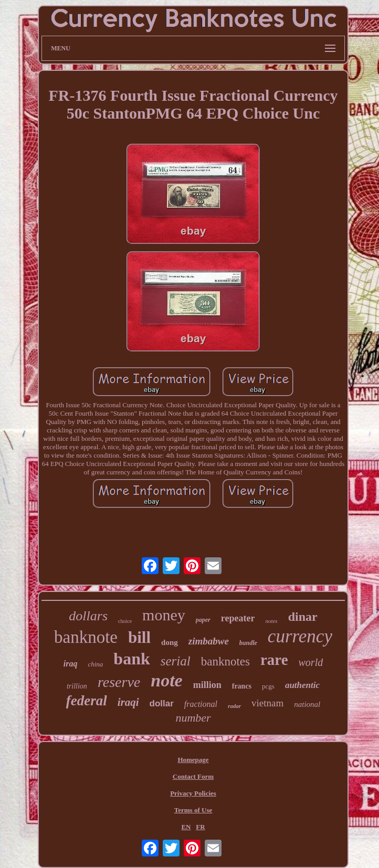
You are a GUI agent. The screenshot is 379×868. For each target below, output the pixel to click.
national (307, 704)
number (193, 718)
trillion (77, 686)
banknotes (225, 661)
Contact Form (193, 776)
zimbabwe (209, 641)
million (207, 685)
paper (203, 620)
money (164, 615)
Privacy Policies (193, 793)
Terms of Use (193, 810)
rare (274, 660)
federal (87, 701)
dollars (88, 616)
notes (271, 621)
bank (131, 659)
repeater (238, 618)
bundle (248, 643)
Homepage (193, 760)
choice (125, 621)
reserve (119, 682)
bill (139, 637)
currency (300, 636)
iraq (71, 664)
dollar (162, 703)
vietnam (267, 703)
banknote (86, 637)
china (95, 664)
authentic (302, 685)
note (166, 680)
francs (242, 686)
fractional (201, 704)
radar (234, 706)
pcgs (268, 686)
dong (170, 642)
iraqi (128, 702)
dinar (303, 617)
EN (186, 827)
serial (176, 661)
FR (200, 827)
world (311, 662)
